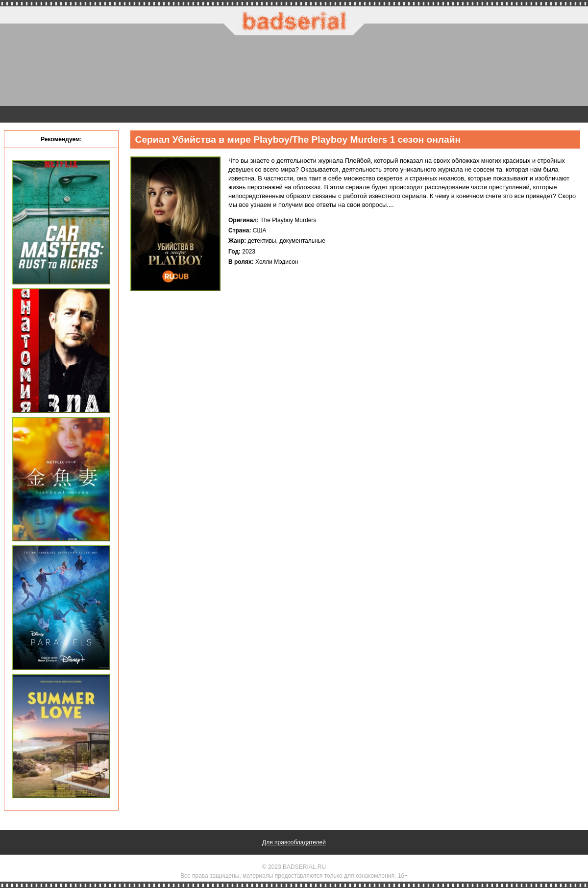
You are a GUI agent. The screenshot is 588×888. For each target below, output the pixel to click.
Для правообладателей (294, 842)
